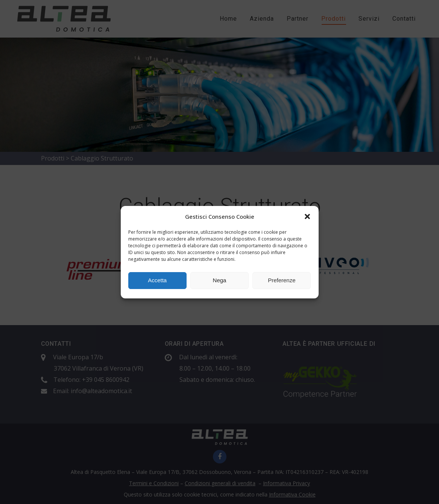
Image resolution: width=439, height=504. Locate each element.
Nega (220, 280)
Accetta (157, 280)
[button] (307, 216)
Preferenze (282, 280)
